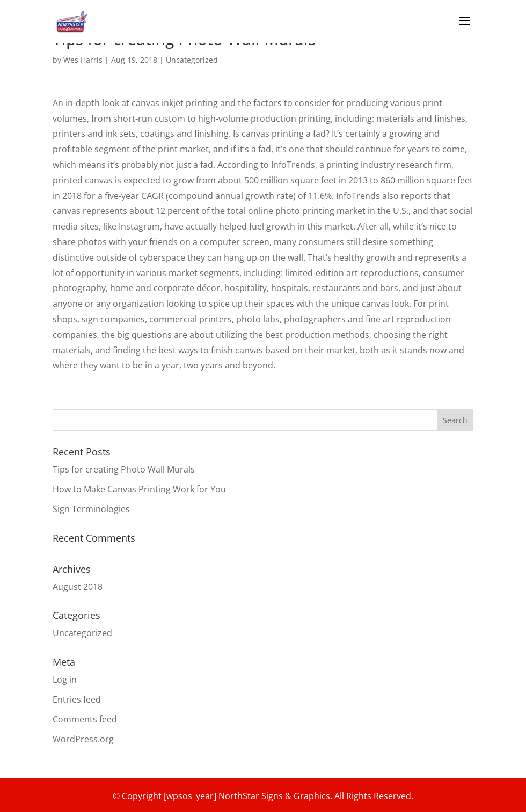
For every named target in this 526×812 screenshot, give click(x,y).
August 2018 (78, 587)
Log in (65, 680)
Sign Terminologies (91, 509)
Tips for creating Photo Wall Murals (124, 469)
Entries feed (77, 699)
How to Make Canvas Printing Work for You (139, 489)
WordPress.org (83, 739)
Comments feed (85, 719)
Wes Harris (83, 60)
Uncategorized (192, 60)
